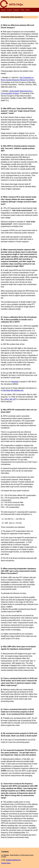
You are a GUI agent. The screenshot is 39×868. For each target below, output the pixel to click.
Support (16, 10)
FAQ (22, 10)
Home (3, 10)
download (15, 382)
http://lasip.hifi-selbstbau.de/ (13, 390)
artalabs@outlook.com (13, 860)
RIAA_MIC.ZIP (10, 399)
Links (27, 10)
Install (9, 10)
